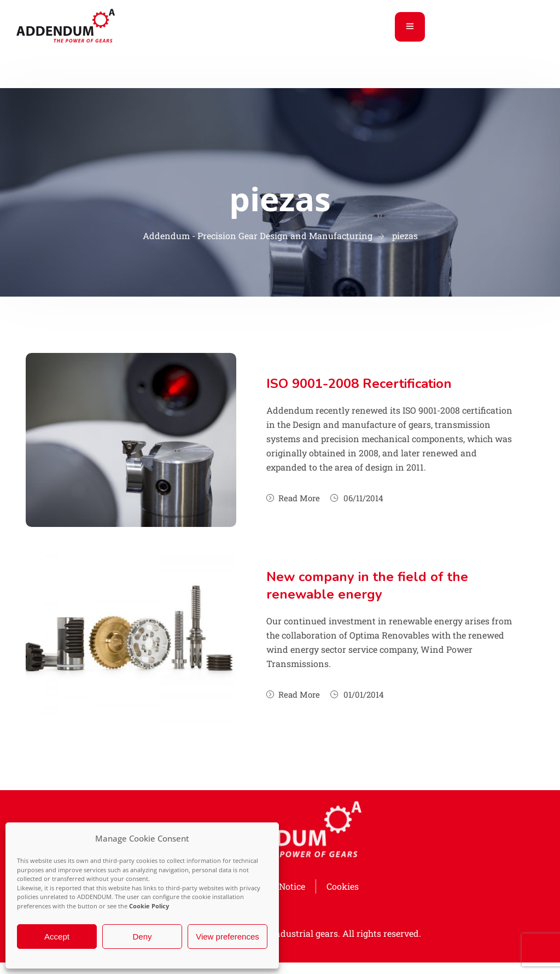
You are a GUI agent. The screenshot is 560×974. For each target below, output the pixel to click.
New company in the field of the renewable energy (367, 585)
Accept (57, 937)
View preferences (227, 937)
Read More (293, 498)
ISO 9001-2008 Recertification (359, 384)
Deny (142, 937)
